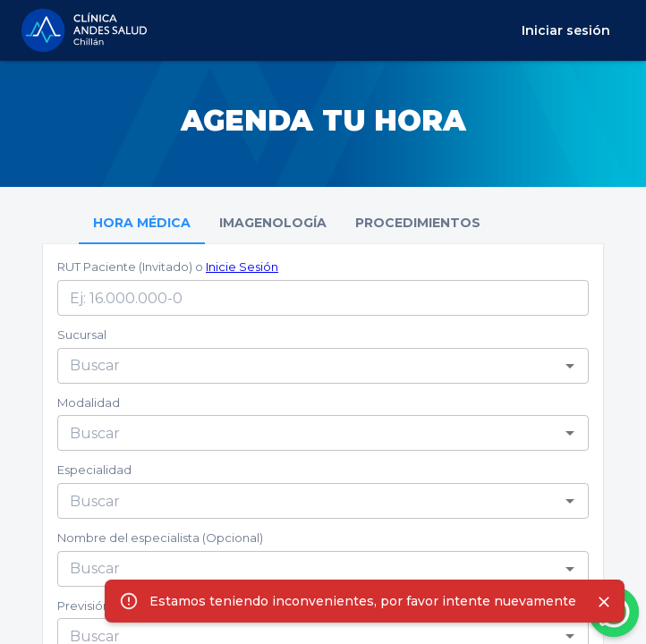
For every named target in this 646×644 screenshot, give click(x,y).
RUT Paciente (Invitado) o (168, 267)
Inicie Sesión (242, 267)
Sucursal (82, 335)
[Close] (604, 602)
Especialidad (94, 470)
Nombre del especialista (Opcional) (160, 538)
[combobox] (308, 366)
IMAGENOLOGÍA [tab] (273, 223)
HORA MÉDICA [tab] (142, 223)
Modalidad (89, 402)
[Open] (570, 366)
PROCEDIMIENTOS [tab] (418, 223)
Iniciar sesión (566, 30)
